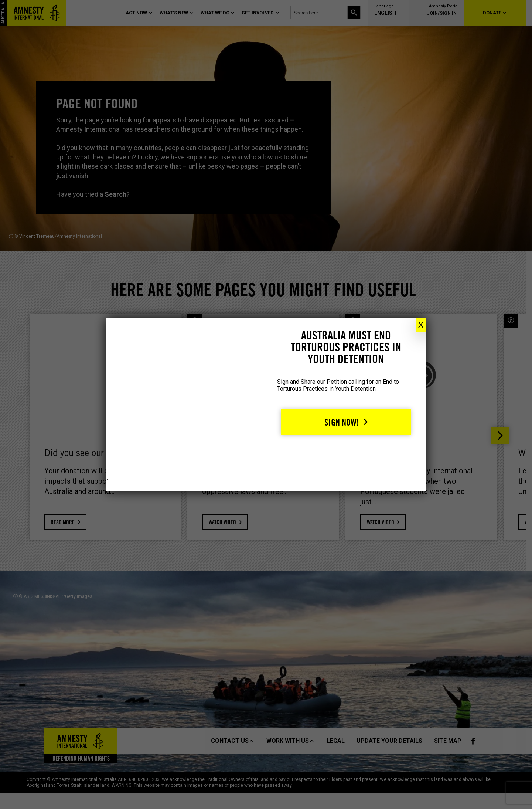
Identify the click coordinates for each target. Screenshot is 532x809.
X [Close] (421, 325)
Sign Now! (342, 422)
